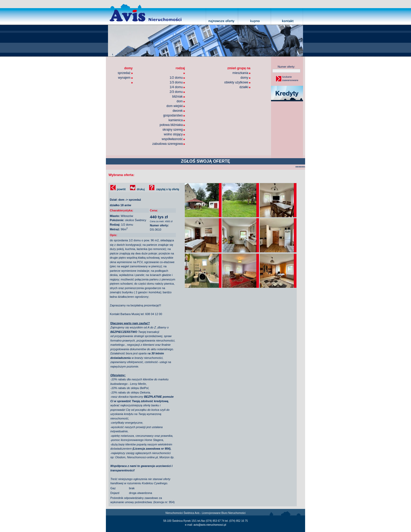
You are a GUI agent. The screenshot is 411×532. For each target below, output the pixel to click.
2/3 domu (177, 92)
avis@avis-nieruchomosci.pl (210, 525)
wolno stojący (174, 134)
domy (245, 78)
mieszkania (241, 73)
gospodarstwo (174, 115)
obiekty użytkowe (237, 82)
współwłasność (173, 139)
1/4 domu (177, 87)
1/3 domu (177, 82)
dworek (179, 111)
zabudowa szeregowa (169, 144)
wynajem (125, 78)
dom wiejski (176, 106)
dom (181, 101)
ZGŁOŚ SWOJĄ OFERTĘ (206, 161)
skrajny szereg (174, 130)
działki (245, 87)
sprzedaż (125, 73)
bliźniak (179, 97)
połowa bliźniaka (172, 125)
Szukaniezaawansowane (290, 79)
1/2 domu (177, 78)
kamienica (177, 120)
